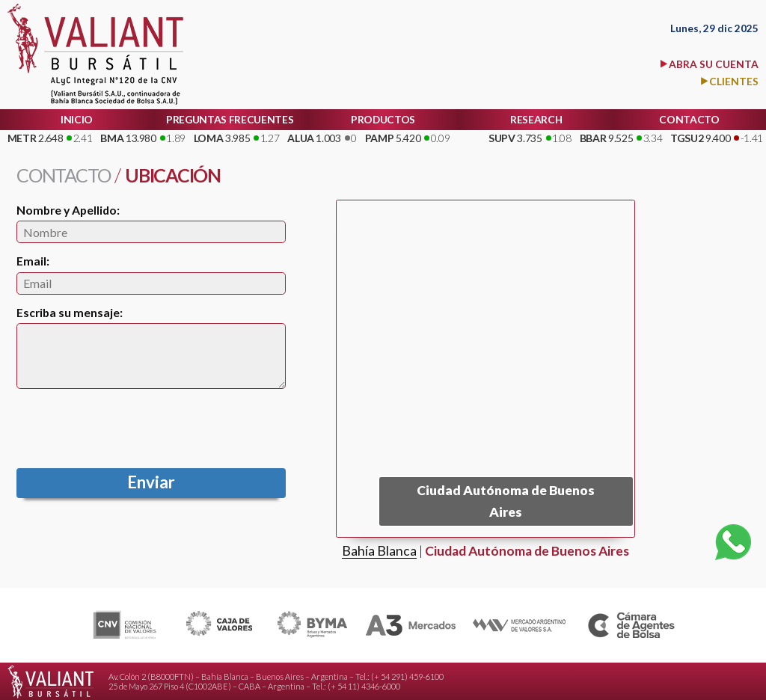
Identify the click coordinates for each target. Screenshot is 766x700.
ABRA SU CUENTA (714, 64)
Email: (33, 261)
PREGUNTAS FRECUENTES (230, 119)
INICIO (77, 119)
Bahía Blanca (379, 552)
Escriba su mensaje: (70, 312)
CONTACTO (689, 119)
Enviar (151, 482)
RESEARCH (536, 119)
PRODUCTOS (383, 119)
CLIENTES (734, 81)
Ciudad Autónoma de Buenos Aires (527, 552)
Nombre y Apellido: (68, 210)
